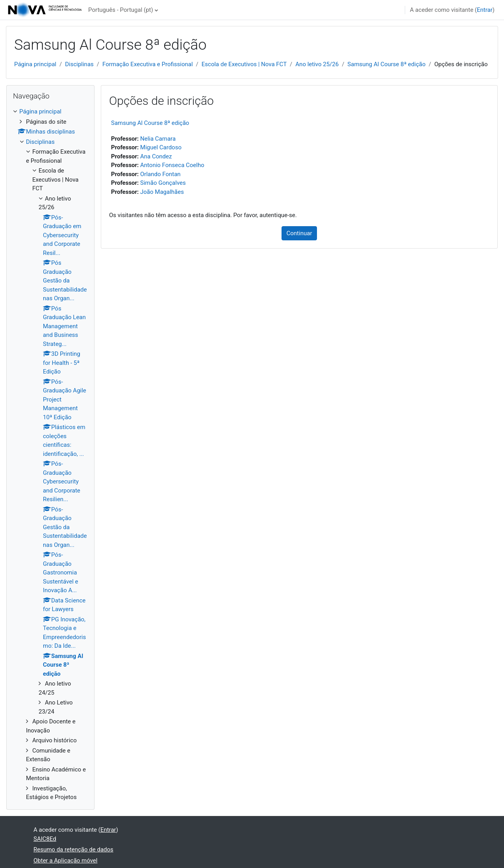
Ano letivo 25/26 (317, 64)
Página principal (35, 64)
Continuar (299, 233)
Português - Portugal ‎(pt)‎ (121, 10)
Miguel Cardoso (161, 147)
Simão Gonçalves (163, 183)
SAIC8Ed (45, 839)
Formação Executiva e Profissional (148, 64)
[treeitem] (50, 454)
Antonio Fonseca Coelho (172, 165)
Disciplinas (79, 64)
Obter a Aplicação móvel (65, 861)
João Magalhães (162, 192)
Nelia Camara (158, 139)
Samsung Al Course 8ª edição (386, 64)
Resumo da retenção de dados (73, 849)
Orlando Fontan (160, 174)
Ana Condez (156, 156)
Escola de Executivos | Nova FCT (244, 64)
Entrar (485, 10)
